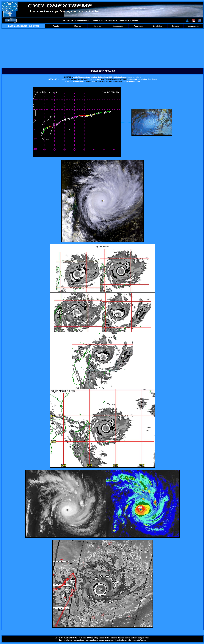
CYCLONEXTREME (69, 638)
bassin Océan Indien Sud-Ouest (143, 79)
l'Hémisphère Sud (133, 81)
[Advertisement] (103, 48)
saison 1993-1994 (109, 77)
